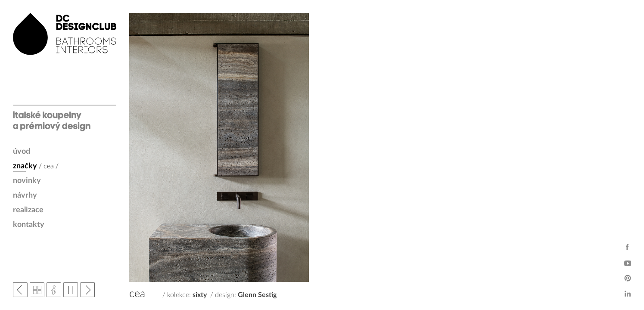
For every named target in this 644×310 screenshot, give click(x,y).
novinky (27, 181)
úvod (22, 152)
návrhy (25, 195)
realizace (28, 210)
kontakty (29, 225)
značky (25, 166)
